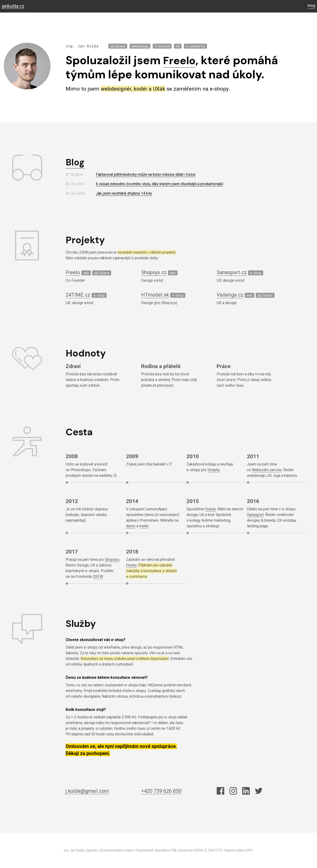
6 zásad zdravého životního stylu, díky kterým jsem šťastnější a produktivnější (159, 184)
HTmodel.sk (156, 295)
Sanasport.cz (232, 272)
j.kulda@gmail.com (89, 791)
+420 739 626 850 (163, 791)
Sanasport (255, 515)
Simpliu (214, 470)
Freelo (180, 60)
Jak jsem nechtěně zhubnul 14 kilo (124, 193)
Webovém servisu (267, 470)
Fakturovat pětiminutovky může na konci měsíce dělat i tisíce (146, 174)
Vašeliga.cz (230, 295)
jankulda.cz (13, 6)
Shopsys (112, 560)
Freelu (131, 565)
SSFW (98, 577)
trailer (144, 526)
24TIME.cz (78, 295)
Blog (76, 162)
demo (131, 526)
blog (311, 6)
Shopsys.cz (155, 272)
